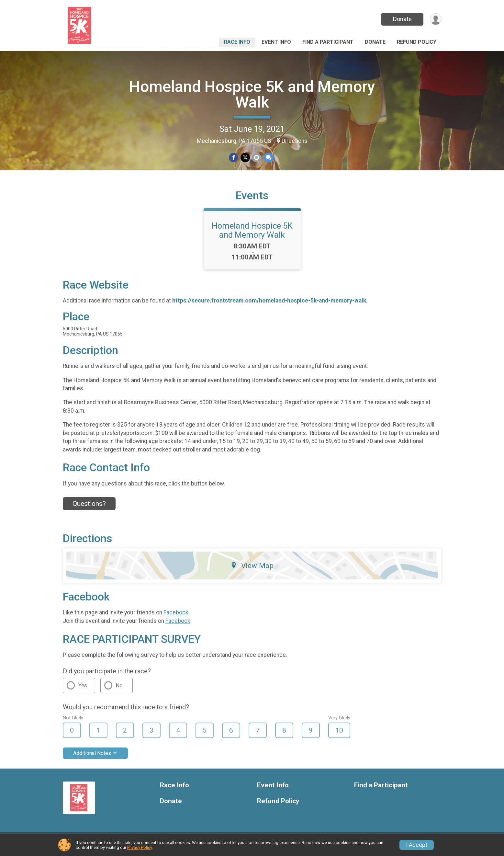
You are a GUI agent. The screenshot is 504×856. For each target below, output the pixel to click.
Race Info (237, 42)
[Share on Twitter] (245, 158)
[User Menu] (436, 19)
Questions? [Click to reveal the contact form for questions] (89, 508)
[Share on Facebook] (234, 158)
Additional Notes (95, 757)
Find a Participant (328, 42)
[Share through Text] (268, 158)
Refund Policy (417, 42)
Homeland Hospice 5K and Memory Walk (252, 94)
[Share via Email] (257, 158)
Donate (402, 19)
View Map (252, 569)
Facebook (176, 617)
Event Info (276, 42)
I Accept (417, 845)
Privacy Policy (140, 847)
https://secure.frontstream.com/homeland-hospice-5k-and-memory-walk (269, 305)
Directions (295, 141)
